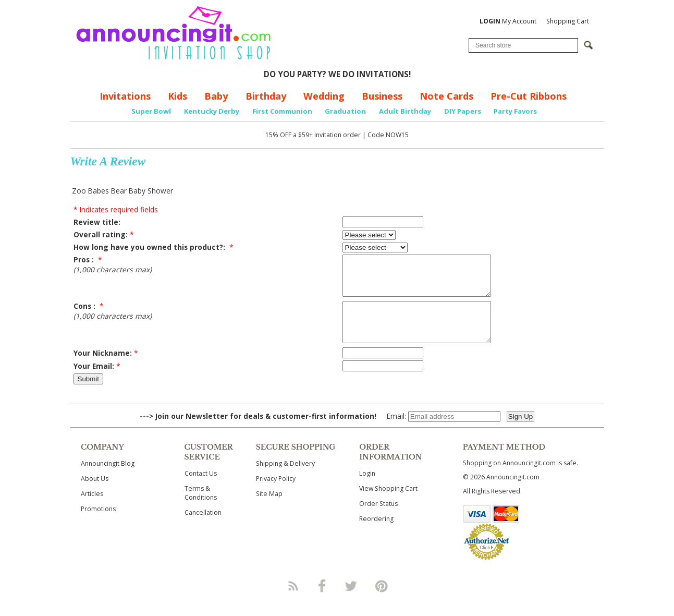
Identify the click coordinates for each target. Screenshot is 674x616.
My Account (508, 21)
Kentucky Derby (212, 111)
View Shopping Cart (388, 504)
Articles (92, 509)
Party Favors (515, 111)
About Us (95, 494)
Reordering (376, 534)
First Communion (282, 111)
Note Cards (446, 96)
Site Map (269, 509)
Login (367, 489)
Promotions (98, 524)
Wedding (324, 96)
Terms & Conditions (201, 509)
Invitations (125, 96)
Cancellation (203, 528)
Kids (177, 96)
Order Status (378, 519)
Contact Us (201, 489)
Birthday (266, 96)
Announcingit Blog (108, 479)
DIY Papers (463, 111)
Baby (216, 96)
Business (382, 96)
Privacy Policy (276, 494)
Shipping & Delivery (285, 479)
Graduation (345, 111)
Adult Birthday (405, 111)
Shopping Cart (568, 21)
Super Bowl (151, 111)
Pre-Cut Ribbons (529, 96)
